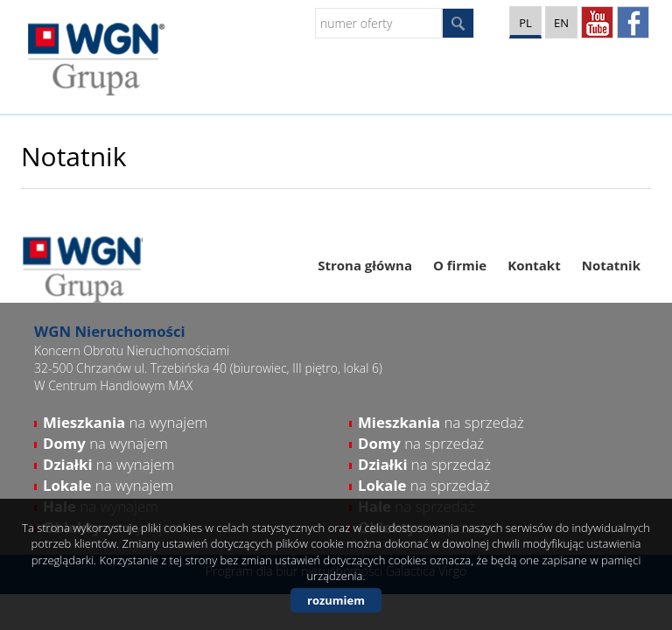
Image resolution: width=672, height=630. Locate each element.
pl (525, 23)
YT (597, 22)
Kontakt (534, 265)
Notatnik (611, 265)
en (561, 23)
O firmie (460, 265)
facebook (633, 22)
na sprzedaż (441, 422)
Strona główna (365, 265)
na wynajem (125, 422)
